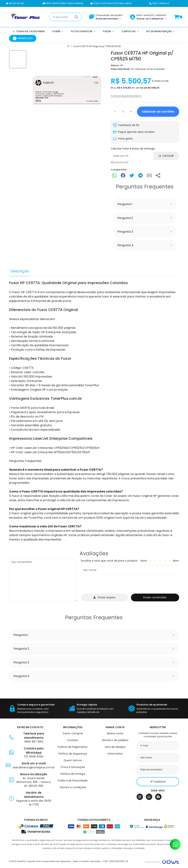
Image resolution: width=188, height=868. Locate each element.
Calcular (166, 156)
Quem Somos (73, 760)
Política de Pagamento (73, 747)
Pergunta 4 (125, 245)
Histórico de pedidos (115, 740)
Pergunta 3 (125, 232)
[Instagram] (140, 797)
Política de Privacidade (73, 781)
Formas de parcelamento (126, 96)
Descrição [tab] (20, 271)
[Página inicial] (26, 17)
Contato (73, 740)
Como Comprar (73, 733)
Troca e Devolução (73, 767)
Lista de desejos (115, 747)
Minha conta (115, 733)
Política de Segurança (73, 754)
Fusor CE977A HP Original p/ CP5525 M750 (97, 46)
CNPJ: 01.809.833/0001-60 (116, 861)
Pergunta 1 (125, 204)
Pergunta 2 (125, 218)
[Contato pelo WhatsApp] (175, 844)
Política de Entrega (73, 774)
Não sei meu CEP (120, 162)
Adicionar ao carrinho (158, 112)
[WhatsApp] (149, 797)
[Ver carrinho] (177, 17)
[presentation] (109, 585)
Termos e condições (73, 787)
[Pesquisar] (76, 17)
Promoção (23, 38)
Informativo (115, 754)
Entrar (141, 19)
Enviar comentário (155, 597)
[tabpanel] (94, 411)
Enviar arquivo (104, 597)
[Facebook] (158, 797)
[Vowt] (162, 861)
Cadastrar (156, 19)
